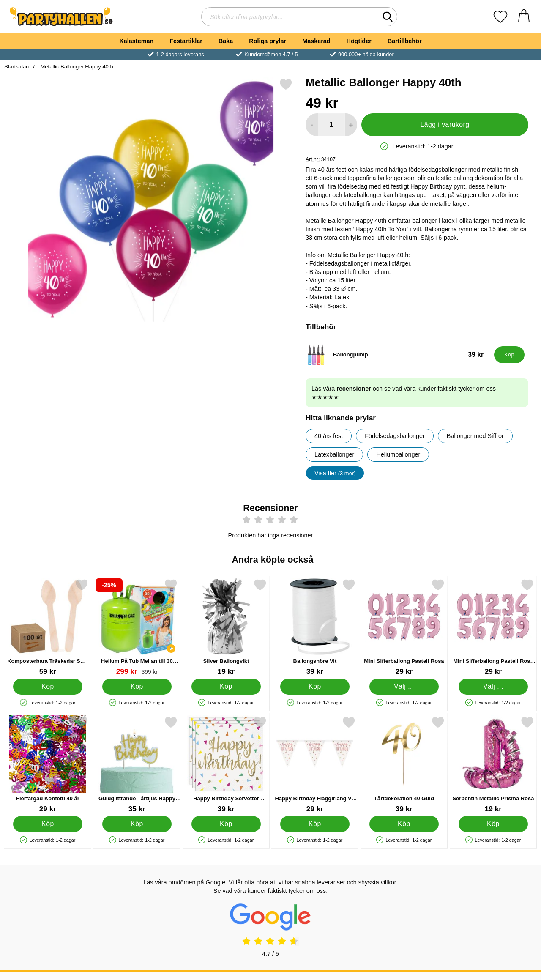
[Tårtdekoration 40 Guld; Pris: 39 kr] (404, 765)
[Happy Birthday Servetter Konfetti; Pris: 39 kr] (226, 765)
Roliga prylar (268, 41)
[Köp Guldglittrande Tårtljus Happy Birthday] (137, 824)
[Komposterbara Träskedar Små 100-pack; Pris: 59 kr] (48, 627)
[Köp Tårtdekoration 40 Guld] (404, 824)
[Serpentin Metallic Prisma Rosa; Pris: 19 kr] (493, 765)
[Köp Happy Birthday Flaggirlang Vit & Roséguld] (315, 824)
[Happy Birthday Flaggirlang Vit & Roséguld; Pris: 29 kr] (315, 765)
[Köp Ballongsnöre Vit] (315, 687)
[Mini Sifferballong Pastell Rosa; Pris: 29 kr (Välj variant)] (404, 627)
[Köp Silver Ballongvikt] (226, 687)
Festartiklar (186, 41)
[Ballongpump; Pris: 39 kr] (398, 355)
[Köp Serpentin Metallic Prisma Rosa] (493, 824)
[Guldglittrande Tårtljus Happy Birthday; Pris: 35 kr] (137, 765)
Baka (226, 41)
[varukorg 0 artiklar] (524, 17)
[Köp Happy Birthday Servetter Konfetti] (226, 824)
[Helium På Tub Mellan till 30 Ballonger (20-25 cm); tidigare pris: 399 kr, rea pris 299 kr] (137, 627)
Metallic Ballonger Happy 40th (76, 67)
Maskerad (316, 41)
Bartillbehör (405, 41)
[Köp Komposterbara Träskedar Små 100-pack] (48, 687)
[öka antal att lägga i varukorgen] (351, 125)
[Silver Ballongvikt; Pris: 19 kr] (226, 627)
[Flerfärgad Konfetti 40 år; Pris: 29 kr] (48, 765)
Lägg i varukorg (445, 125)
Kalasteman (136, 41)
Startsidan (16, 67)
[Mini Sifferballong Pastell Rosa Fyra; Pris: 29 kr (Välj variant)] (493, 627)
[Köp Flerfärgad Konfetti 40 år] (48, 824)
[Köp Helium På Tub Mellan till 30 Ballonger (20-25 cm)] (137, 687)
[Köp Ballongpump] (509, 355)
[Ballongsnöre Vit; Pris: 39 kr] (315, 627)
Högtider (359, 41)
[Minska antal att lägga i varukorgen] (312, 125)
